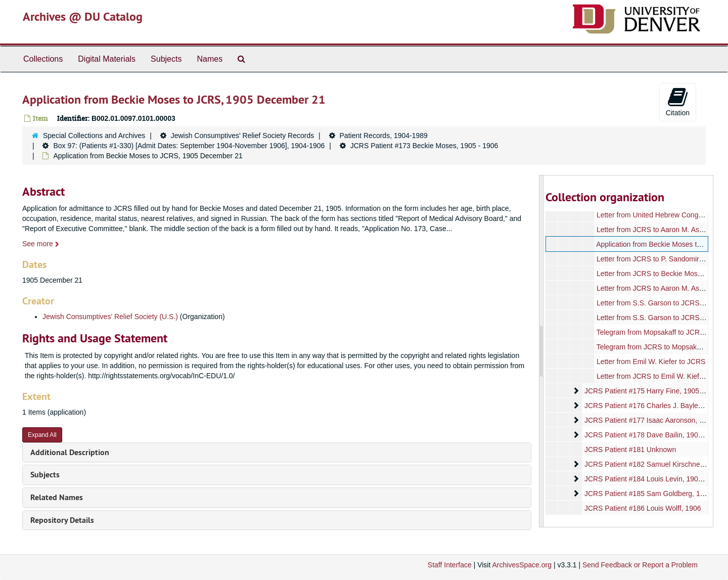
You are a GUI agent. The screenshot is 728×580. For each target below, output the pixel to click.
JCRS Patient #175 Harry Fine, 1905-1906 (650, 391)
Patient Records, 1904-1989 (384, 136)
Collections (43, 59)
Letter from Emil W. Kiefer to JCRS (651, 362)
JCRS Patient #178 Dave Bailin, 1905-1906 (652, 435)
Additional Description (70, 452)
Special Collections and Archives (94, 136)
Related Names (57, 497)
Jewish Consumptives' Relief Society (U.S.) (110, 317)
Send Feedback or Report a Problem (640, 565)
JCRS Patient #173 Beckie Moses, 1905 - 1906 (424, 146)
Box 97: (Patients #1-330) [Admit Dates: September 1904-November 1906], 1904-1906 (189, 146)
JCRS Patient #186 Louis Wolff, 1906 (642, 508)
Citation (678, 102)
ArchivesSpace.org (522, 565)
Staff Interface (450, 565)
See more (41, 244)
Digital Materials (107, 59)
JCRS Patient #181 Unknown (630, 450)
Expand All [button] (42, 435)
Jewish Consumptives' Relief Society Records (243, 136)
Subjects (166, 59)
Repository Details (62, 520)
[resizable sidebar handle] (541, 351)
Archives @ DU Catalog (83, 16)
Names (210, 59)
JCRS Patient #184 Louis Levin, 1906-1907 (652, 479)
